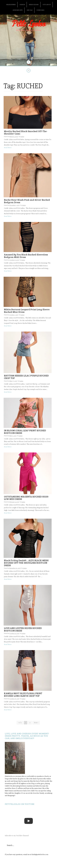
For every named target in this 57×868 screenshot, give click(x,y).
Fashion (22, 5)
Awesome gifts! (18, 10)
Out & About (47, 5)
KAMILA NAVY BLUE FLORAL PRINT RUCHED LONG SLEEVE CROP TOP (23, 695)
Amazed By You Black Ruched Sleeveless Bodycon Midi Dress (26, 256)
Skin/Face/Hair (34, 5)
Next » (36, 723)
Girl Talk (30, 10)
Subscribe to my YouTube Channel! (17, 836)
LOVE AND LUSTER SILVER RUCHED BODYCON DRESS (23, 629)
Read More (8, 148)
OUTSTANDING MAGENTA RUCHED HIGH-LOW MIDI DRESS (27, 498)
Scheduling (40, 10)
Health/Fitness (11, 5)
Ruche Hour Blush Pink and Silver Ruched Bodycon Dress (27, 201)
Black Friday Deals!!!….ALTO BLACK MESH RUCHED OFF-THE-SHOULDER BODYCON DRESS (26, 563)
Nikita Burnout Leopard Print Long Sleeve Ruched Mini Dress (27, 311)
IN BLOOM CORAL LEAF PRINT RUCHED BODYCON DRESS (25, 432)
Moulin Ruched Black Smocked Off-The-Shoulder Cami (26, 132)
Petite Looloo (29, 24)
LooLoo (22, 137)
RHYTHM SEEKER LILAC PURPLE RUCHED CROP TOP (26, 377)
